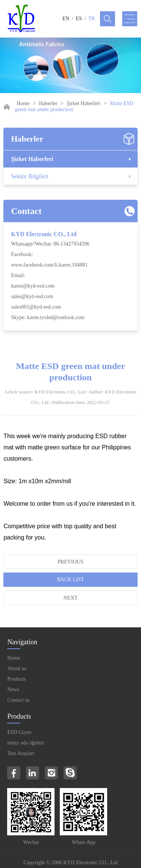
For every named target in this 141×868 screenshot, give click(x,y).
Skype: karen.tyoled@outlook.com (48, 317)
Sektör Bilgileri (30, 176)
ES (79, 19)
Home (23, 103)
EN (66, 19)
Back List (71, 579)
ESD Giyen (19, 732)
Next (70, 598)
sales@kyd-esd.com (32, 296)
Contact (26, 211)
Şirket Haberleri (83, 103)
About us (17, 668)
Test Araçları (21, 753)
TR (92, 19)
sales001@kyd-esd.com (36, 307)
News (13, 689)
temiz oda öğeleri (25, 743)
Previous (70, 562)
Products (16, 679)
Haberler (48, 103)
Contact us (18, 700)
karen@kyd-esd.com (33, 286)
